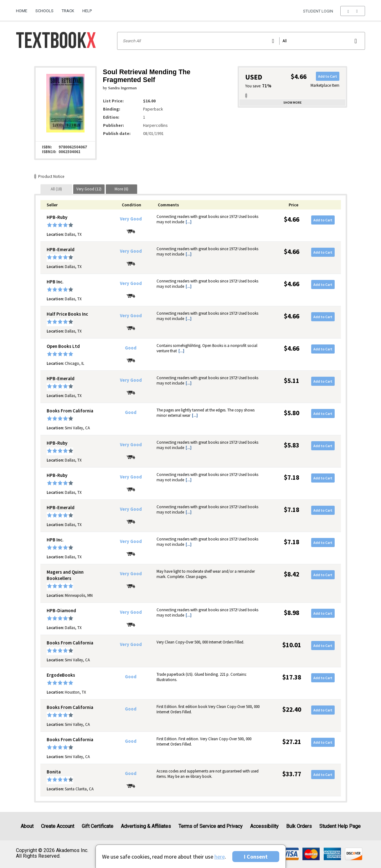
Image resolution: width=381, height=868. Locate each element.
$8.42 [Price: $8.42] (292, 574)
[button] (353, 11)
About (27, 826)
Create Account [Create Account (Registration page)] (58, 826)
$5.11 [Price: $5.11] (292, 381)
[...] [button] (189, 222)
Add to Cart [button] (328, 76)
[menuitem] (24, 8)
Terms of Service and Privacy (211, 826)
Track (68, 11)
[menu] (353, 11)
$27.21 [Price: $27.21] (292, 742)
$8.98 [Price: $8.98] (292, 613)
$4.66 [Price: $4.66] (292, 219)
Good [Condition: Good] (131, 348)
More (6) (121, 189)
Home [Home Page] (22, 11)
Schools (44, 11)
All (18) (56, 189)
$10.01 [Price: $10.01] (292, 645)
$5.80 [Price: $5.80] (292, 413)
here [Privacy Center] (220, 857)
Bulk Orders (299, 826)
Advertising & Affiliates (146, 826)
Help (87, 11)
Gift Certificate (98, 826)
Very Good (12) (89, 189)
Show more (292, 103)
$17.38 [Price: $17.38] (292, 677)
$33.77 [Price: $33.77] (292, 774)
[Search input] (241, 41)
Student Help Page (340, 826)
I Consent (256, 857)
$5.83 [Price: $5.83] (292, 445)
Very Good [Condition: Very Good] (131, 219)
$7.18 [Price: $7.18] (292, 477)
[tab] (56, 189)
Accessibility (264, 826)
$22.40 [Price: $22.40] (292, 709)
